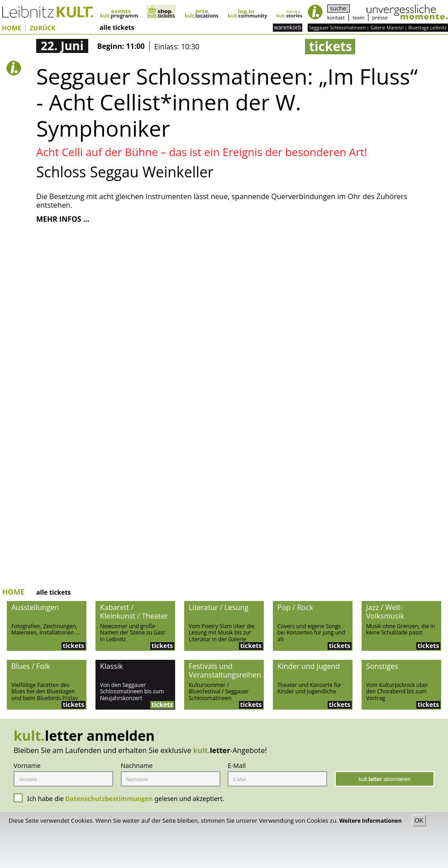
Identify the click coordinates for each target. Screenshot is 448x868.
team (358, 17)
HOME (12, 28)
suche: (339, 8)
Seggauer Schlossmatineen (337, 28)
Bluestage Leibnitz (427, 28)
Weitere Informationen (371, 821)
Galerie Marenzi (387, 28)
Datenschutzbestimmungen (109, 799)
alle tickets (117, 28)
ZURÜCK (43, 28)
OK (419, 820)
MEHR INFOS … (63, 219)
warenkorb (288, 27)
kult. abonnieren (385, 779)
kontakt (336, 17)
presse (380, 17)
